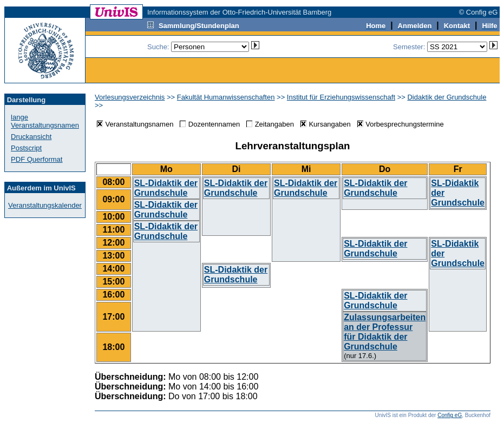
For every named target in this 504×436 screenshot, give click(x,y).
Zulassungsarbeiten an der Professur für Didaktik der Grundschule (385, 332)
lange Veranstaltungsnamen (45, 121)
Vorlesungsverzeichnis (130, 97)
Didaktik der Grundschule (447, 97)
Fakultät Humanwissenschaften (226, 97)
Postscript (26, 148)
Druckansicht (31, 137)
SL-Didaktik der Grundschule (166, 188)
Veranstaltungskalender (45, 205)
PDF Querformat (37, 159)
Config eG (450, 415)
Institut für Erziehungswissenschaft (341, 97)
